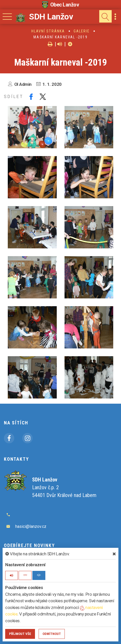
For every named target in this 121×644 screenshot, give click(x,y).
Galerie (82, 31)
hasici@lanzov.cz (31, 526)
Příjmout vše (20, 634)
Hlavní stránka (48, 31)
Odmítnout (52, 634)
